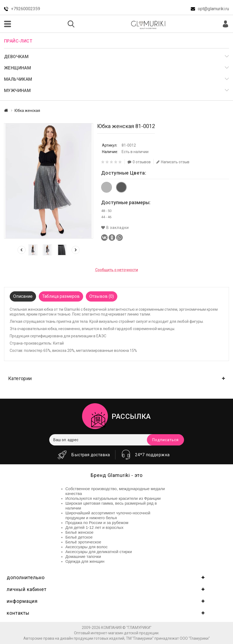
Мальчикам (18, 79)
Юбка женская (27, 111)
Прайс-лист (18, 41)
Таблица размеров (61, 296)
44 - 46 (106, 217)
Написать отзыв (173, 162)
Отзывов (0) (102, 296)
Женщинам (17, 68)
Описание (23, 296)
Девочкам (16, 57)
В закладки (115, 228)
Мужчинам (17, 91)
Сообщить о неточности (117, 270)
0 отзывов (139, 162)
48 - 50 (106, 211)
